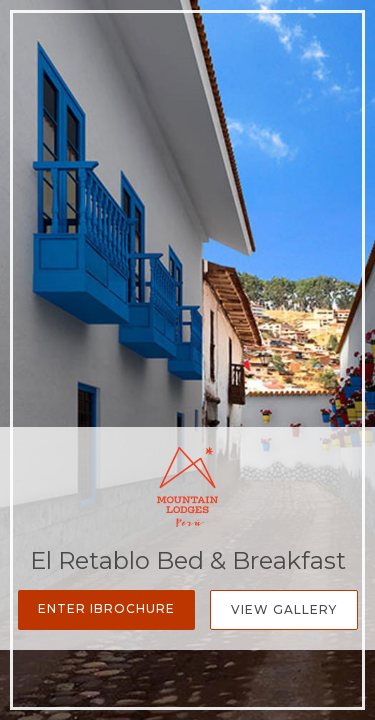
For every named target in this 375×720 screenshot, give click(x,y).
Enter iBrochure (106, 608)
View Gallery (284, 609)
